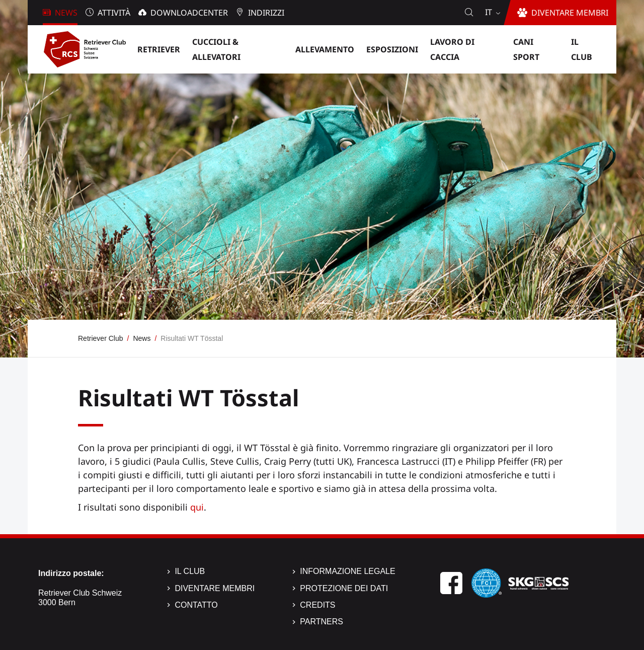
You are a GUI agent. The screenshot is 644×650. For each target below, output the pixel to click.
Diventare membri (215, 588)
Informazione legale (347, 571)
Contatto (196, 605)
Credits (317, 605)
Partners (321, 622)
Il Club (190, 571)
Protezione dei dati (344, 588)
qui (197, 507)
